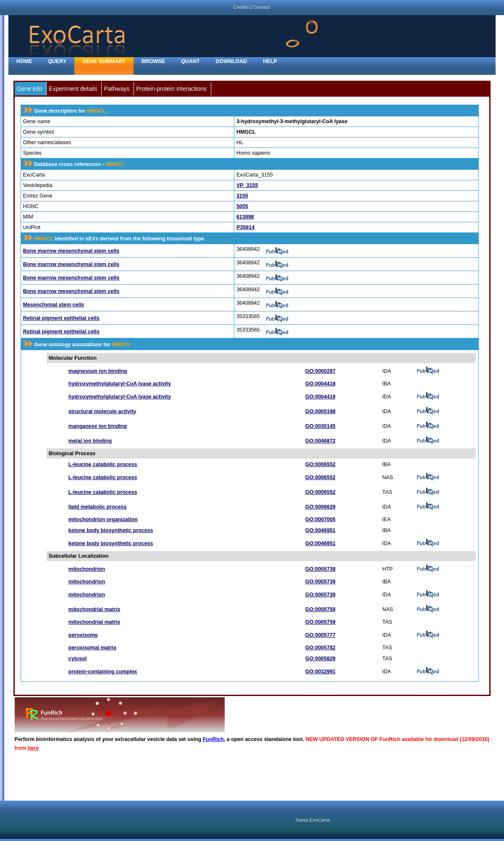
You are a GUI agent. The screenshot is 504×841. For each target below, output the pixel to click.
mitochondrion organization (103, 519)
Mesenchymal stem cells (54, 305)
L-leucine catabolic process (103, 464)
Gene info (30, 89)
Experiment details (73, 89)
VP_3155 (247, 185)
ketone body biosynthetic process (111, 530)
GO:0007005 (320, 519)
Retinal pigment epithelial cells (61, 318)
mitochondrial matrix (94, 609)
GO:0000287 (320, 371)
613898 (245, 217)
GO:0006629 (320, 507)
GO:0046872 (320, 441)
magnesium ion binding (98, 371)
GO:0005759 (320, 609)
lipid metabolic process (98, 507)
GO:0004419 (320, 384)
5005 (242, 206)
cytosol (78, 659)
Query (57, 61)
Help (270, 61)
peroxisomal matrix (92, 648)
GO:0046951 (320, 530)
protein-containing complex (103, 672)
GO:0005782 (320, 648)
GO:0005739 (320, 569)
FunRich (213, 739)
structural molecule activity (102, 411)
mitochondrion (87, 569)
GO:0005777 (320, 635)
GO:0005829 (320, 659)
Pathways (117, 89)
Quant (190, 61)
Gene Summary (104, 61)
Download (232, 61)
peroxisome (83, 635)
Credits (241, 7)
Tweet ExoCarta (312, 820)
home (24, 61)
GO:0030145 (320, 426)
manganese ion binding (98, 426)
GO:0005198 (320, 411)
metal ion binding (90, 441)
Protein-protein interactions (171, 89)
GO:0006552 (320, 464)
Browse (153, 61)
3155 (242, 196)
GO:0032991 (320, 672)
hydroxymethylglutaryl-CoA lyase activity (120, 384)
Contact (261, 7)
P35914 (245, 227)
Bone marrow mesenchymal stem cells (71, 251)
